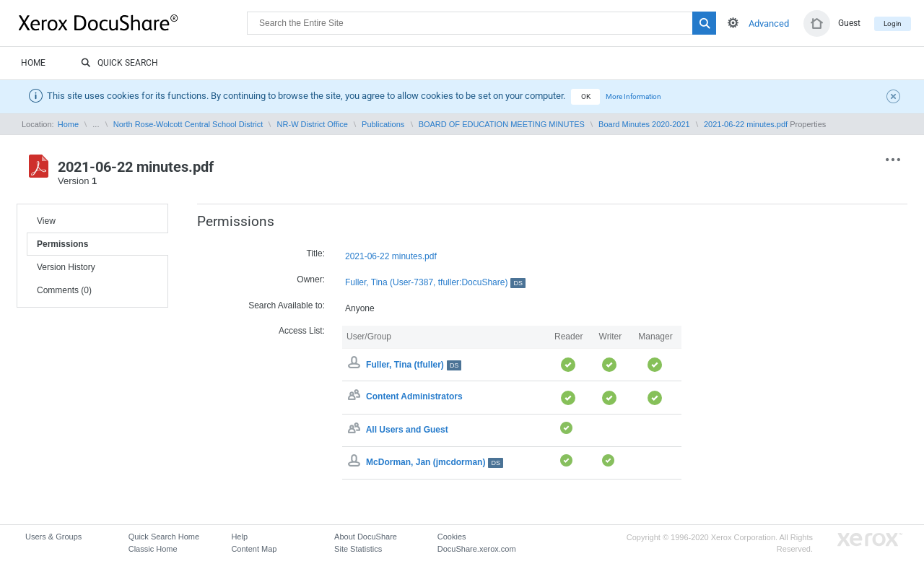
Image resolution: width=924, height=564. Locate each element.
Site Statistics (358, 549)
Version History (66, 267)
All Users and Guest (407, 430)
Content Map (254, 549)
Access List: (302, 331)
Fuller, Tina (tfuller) (414, 365)
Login (893, 23)
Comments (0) (64, 290)
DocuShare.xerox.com (477, 549)
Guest (849, 23)
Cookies (452, 537)
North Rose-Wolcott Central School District (188, 124)
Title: (315, 253)
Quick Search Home (164, 537)
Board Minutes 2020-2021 (644, 124)
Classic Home (153, 549)
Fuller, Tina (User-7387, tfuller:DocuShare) (435, 283)
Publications (383, 124)
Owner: (311, 279)
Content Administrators (414, 397)
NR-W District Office (313, 124)
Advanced (769, 23)
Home (33, 63)
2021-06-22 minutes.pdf (746, 124)
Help (239, 537)
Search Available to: (287, 305)
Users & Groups (53, 537)
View (46, 221)
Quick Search (119, 64)
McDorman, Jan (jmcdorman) (435, 462)
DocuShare (133, 22)
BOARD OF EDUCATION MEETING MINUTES (502, 124)
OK (586, 96)
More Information (633, 96)
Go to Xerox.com (870, 540)
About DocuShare (366, 537)
